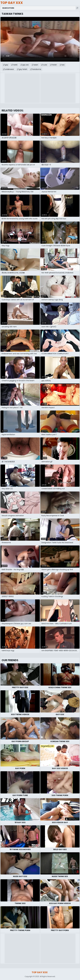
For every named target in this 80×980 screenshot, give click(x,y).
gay (7, 65)
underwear (9, 69)
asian (36, 65)
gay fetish (23, 69)
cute (45, 65)
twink (15, 65)
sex (63, 65)
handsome (37, 69)
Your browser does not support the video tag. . (40, 39)
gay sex (26, 65)
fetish (54, 65)
